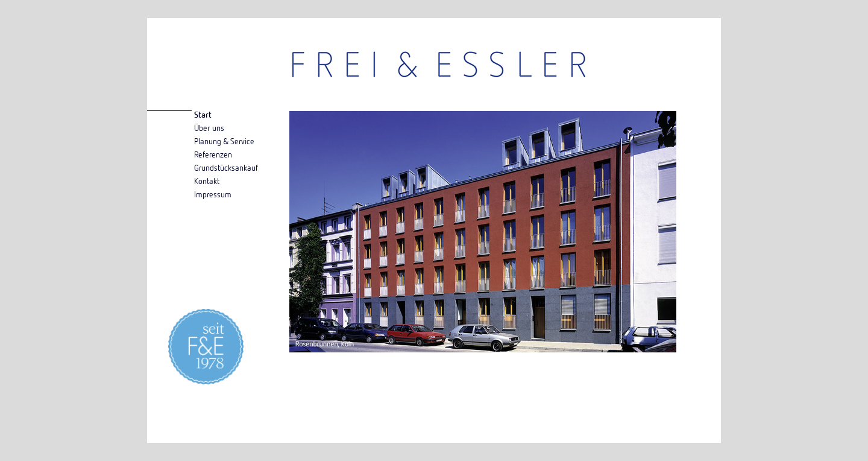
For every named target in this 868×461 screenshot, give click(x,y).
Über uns (209, 128)
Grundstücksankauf (226, 167)
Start (203, 114)
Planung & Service (224, 141)
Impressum (213, 194)
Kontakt (207, 181)
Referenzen (213, 154)
